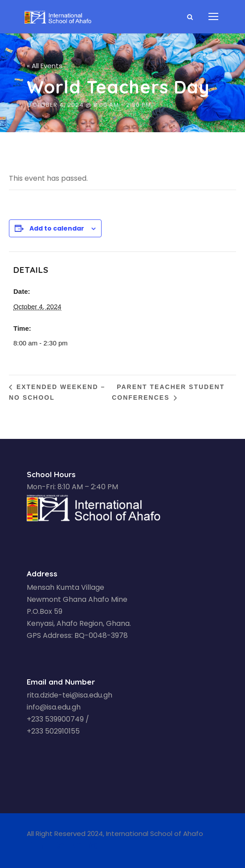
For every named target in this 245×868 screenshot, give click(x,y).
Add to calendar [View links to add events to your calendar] (57, 228)
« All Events (45, 66)
